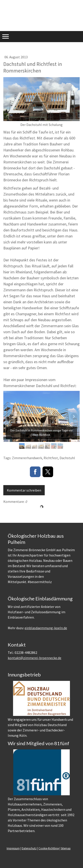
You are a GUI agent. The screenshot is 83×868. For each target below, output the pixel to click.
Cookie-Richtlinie (49, 848)
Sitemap (66, 848)
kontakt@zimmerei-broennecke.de (35, 658)
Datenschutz (29, 848)
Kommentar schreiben (24, 490)
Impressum (13, 848)
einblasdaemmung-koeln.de (46, 628)
